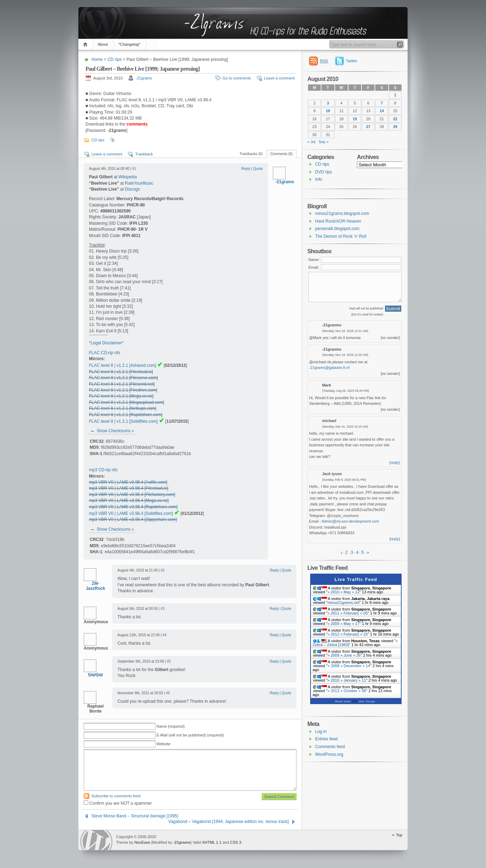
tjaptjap (95, 675)
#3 (163, 609)
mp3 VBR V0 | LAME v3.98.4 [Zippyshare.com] (133, 519)
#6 (168, 693)
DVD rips (324, 172)
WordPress (96, 840)
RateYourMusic (139, 183)
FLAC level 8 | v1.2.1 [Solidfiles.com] (123, 421)
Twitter (352, 61)
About (103, 44)
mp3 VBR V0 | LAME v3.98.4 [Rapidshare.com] (133, 507)
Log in (321, 732)
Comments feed (330, 747)
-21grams (144, 78)
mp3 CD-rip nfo (103, 470)
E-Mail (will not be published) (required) (190, 735)
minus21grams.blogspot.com (342, 213)
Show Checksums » (115, 431)
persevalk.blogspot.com (337, 229)
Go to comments (237, 78)
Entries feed (326, 739)
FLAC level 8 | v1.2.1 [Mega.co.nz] (121, 396)
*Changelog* (129, 44)
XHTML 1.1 (212, 842)
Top (399, 835)
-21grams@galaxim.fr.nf (329, 368)
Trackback (144, 154)
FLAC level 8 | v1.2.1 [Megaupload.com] (126, 402)
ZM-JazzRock (95, 586)
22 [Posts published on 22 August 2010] (395, 119)
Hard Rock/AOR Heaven (338, 221)
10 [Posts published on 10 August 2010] (328, 111)
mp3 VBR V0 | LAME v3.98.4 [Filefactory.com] (132, 494)
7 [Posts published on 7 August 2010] (382, 103)
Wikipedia (128, 177)
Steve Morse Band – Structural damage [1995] (135, 816)
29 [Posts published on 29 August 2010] (395, 127)
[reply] (395, 462)
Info (319, 179)
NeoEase (142, 842)
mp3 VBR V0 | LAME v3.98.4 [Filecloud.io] (129, 488)
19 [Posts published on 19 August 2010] (355, 119)
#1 (134, 169)
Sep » (324, 142)
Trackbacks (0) (251, 154)
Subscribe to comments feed (116, 796)
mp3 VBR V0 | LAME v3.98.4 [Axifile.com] (128, 482)
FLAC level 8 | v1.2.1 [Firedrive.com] (123, 390)
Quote (258, 169)
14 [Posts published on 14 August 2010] (382, 111)
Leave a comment (279, 78)
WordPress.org (329, 754)
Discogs (132, 189)
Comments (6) (282, 154)
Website (164, 744)
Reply (246, 169)
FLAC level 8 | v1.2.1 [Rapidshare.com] (126, 415)
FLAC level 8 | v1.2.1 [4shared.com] (123, 365)
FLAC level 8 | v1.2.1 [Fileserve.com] (123, 378)
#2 (163, 570)
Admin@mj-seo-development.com (350, 521)
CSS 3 (236, 842)
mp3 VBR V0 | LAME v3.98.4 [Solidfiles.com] (131, 513)
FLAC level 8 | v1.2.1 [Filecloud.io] (121, 372)
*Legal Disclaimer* (106, 343)
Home (86, 44)
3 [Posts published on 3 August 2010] (328, 103)
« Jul (311, 142)
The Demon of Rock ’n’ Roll (341, 236)
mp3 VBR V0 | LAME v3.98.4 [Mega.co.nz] (129, 500)
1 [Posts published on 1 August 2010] (395, 95)
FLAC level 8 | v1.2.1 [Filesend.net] (122, 384)
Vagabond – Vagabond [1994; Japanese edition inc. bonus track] (229, 822)
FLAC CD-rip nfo (105, 353)
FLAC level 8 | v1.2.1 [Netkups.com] (123, 408)
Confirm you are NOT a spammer (118, 803)
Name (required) (171, 726)
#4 (164, 635)
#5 (169, 661)
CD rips (115, 59)
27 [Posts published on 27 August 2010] (368, 127)
